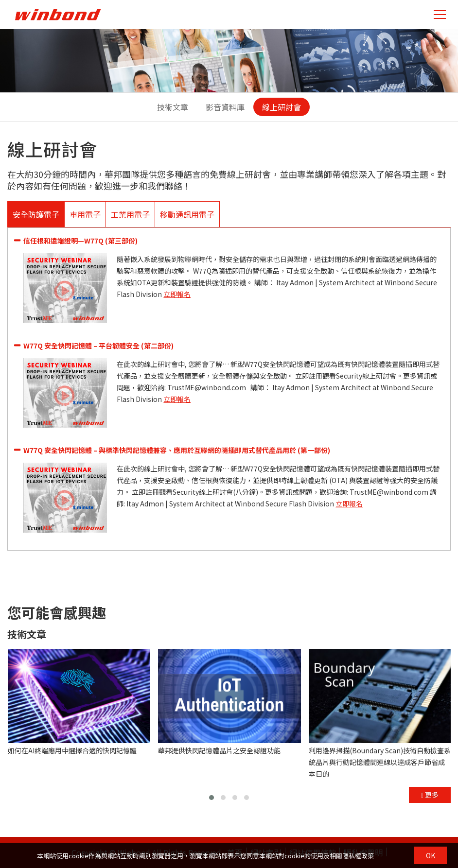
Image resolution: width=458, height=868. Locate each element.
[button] (211, 798)
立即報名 (177, 294)
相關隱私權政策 (352, 856)
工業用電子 (130, 214)
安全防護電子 (36, 214)
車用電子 (85, 214)
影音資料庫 (225, 107)
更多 (430, 795)
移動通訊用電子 (187, 214)
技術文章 (173, 107)
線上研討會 (282, 107)
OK (431, 855)
